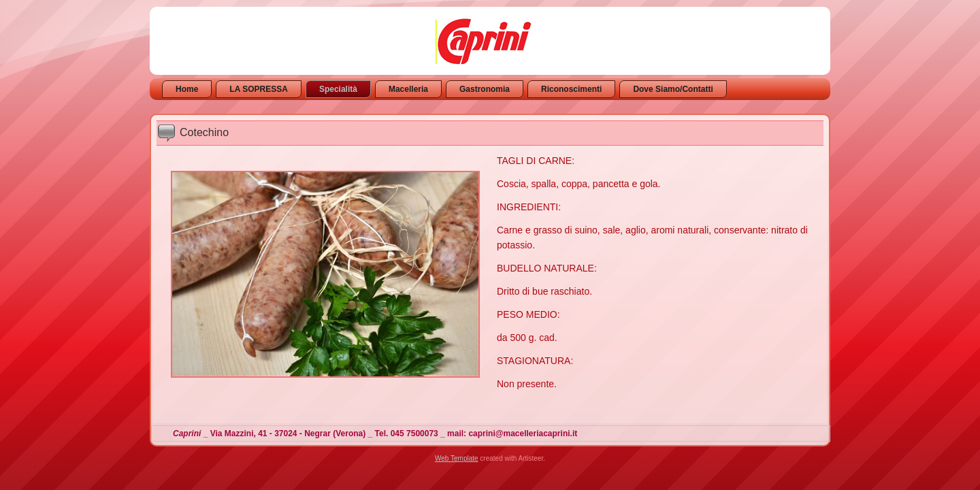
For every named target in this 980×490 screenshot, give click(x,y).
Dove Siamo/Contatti (673, 89)
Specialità (338, 89)
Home (187, 89)
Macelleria (408, 89)
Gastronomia (485, 89)
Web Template (457, 458)
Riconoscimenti (571, 89)
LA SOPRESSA (259, 89)
